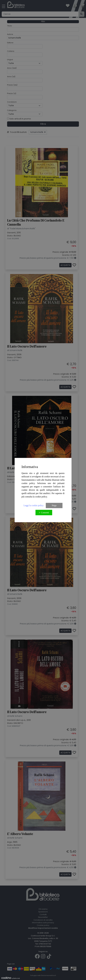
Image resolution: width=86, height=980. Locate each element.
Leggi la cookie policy (34, 505)
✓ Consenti (44, 513)
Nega (54, 505)
